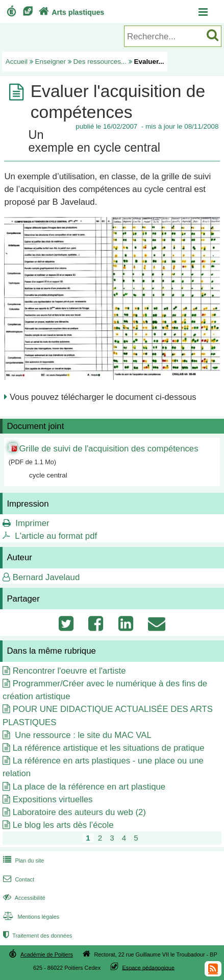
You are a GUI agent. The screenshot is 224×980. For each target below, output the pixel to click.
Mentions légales (30, 917)
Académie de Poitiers (47, 954)
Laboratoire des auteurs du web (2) (79, 812)
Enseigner (51, 62)
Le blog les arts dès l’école (63, 825)
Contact (18, 879)
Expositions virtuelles (53, 799)
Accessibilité (23, 898)
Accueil (17, 62)
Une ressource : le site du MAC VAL (82, 735)
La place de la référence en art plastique (89, 787)
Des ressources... (100, 62)
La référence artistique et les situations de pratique (109, 748)
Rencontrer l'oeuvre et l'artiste (69, 671)
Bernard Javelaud (46, 577)
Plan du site (22, 861)
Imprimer (32, 523)
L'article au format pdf (56, 536)
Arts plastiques (70, 12)
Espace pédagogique (148, 967)
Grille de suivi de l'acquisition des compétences (108, 449)
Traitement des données (36, 936)
